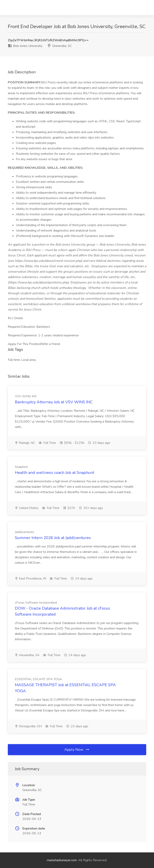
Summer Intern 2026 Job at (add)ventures (53, 538)
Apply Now (77, 750)
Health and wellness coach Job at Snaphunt (55, 473)
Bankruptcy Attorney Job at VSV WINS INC (54, 402)
